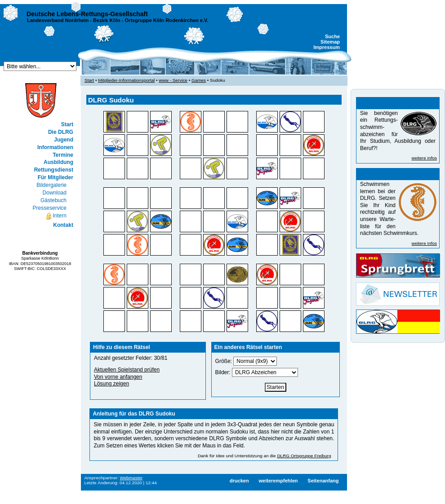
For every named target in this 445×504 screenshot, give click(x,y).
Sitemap (330, 42)
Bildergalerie (51, 185)
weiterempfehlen (278, 481)
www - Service (173, 80)
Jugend (64, 140)
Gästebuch (53, 200)
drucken (239, 481)
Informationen (55, 147)
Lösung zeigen (111, 384)
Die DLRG (61, 132)
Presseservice (50, 208)
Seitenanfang (323, 481)
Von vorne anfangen (118, 377)
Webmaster (131, 478)
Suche (332, 36)
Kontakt (63, 225)
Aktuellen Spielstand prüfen (127, 370)
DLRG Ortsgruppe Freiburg (304, 456)
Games (199, 80)
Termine (63, 155)
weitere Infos (424, 158)
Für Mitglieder (56, 177)
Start (67, 124)
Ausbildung (58, 162)
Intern (56, 216)
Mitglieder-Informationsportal (126, 80)
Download (55, 193)
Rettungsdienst (54, 170)
